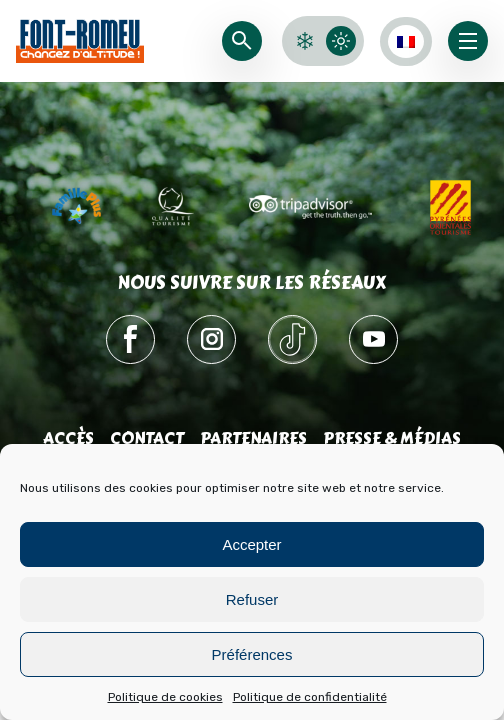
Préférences (252, 654)
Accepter (251, 544)
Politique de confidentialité (310, 697)
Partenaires (253, 438)
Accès (68, 438)
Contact (147, 438)
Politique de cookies (165, 697)
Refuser (252, 599)
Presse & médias (392, 438)
